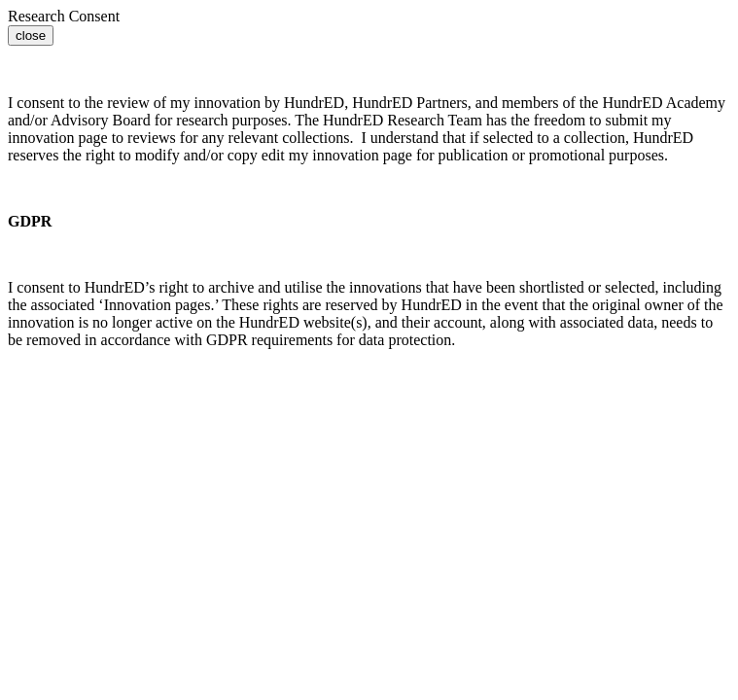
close (31, 35)
